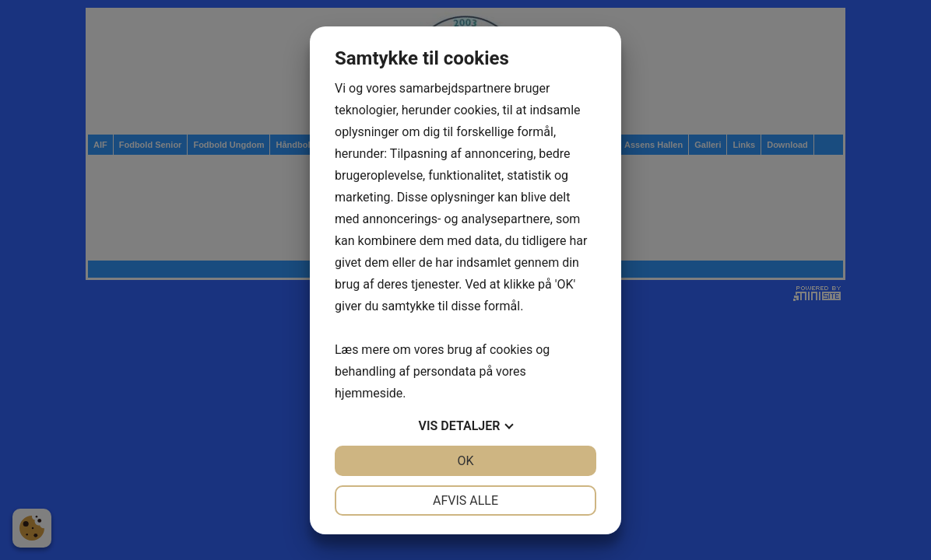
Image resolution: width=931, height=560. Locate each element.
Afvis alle (465, 500)
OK (465, 461)
